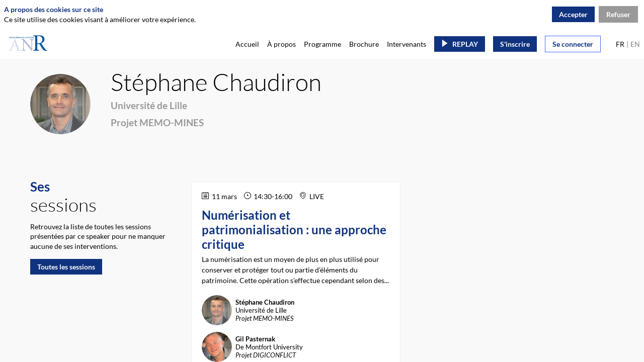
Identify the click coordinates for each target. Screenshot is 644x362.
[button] (460, 44)
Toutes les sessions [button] (66, 267)
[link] (247, 44)
